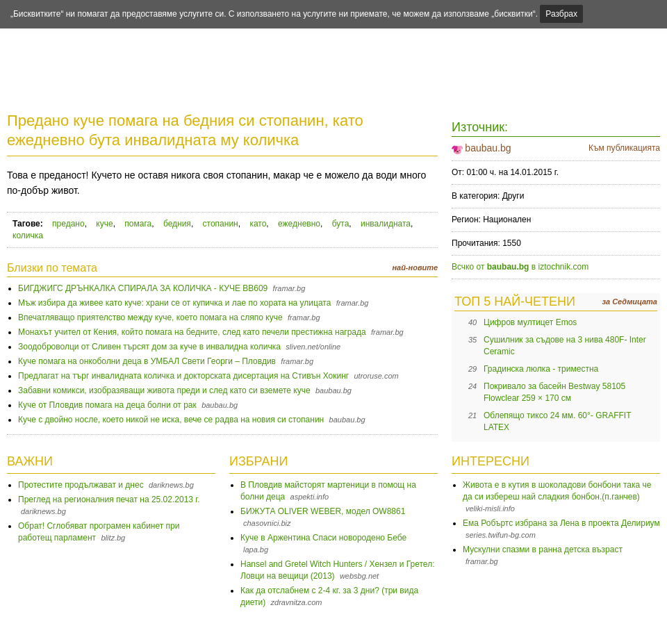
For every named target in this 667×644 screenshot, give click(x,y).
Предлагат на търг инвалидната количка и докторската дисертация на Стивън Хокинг (183, 376)
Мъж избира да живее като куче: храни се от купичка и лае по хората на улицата (174, 303)
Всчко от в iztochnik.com (520, 267)
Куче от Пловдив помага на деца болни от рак (107, 405)
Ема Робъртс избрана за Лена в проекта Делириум (561, 523)
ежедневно (299, 224)
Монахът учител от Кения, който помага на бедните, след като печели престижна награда (192, 332)
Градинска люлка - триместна (541, 369)
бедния (177, 224)
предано (68, 224)
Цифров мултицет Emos (530, 322)
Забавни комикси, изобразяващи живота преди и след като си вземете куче (164, 390)
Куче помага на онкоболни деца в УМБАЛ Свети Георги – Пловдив (147, 361)
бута (341, 224)
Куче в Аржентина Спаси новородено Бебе (323, 538)
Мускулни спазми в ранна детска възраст (543, 550)
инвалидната (386, 224)
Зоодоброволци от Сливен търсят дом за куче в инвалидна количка (149, 347)
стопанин (221, 224)
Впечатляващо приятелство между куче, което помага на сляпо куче (150, 317)
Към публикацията (624, 148)
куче (104, 224)
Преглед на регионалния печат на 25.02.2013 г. (109, 499)
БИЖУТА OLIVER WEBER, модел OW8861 (323, 511)
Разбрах (561, 14)
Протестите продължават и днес (81, 485)
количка (28, 236)
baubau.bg (488, 148)
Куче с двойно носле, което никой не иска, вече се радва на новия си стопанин (171, 420)
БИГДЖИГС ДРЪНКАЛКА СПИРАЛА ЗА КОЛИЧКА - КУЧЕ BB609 (143, 288)
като (258, 224)
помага (138, 224)
